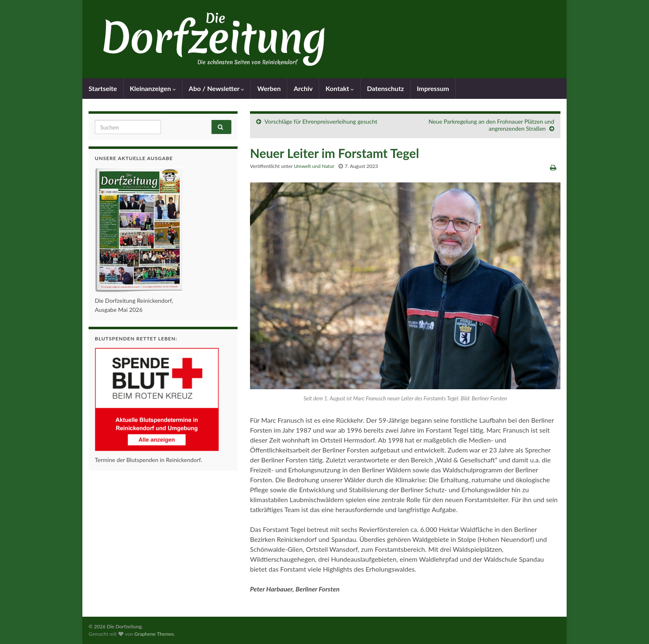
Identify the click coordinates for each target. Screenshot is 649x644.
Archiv (303, 88)
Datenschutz (385, 88)
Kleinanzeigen (153, 88)
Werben (269, 88)
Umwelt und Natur (314, 166)
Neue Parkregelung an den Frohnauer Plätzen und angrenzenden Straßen (491, 125)
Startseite (103, 88)
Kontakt (340, 88)
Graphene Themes (154, 634)
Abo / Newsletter (217, 88)
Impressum (433, 88)
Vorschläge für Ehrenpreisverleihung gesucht (321, 121)
